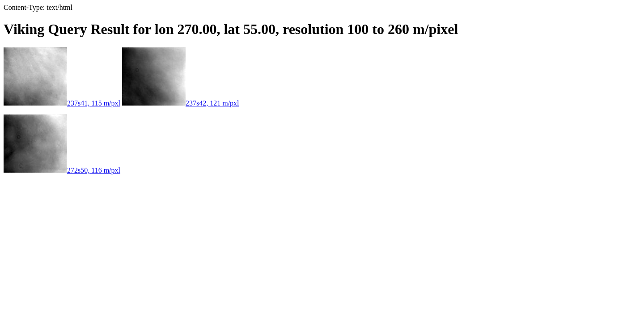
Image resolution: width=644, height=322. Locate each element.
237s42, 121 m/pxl (181, 103)
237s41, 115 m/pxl (62, 103)
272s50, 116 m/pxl (62, 170)
